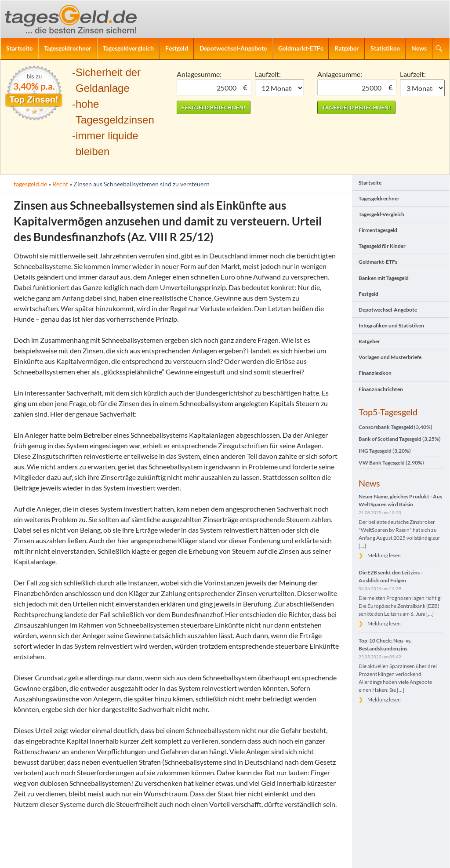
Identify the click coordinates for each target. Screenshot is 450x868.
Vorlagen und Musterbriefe (390, 357)
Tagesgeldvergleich (128, 48)
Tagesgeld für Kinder (382, 246)
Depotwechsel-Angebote (233, 48)
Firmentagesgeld (378, 230)
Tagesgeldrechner (68, 48)
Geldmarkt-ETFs (301, 48)
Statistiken (385, 48)
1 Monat (280, 88)
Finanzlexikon (375, 373)
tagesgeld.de (30, 184)
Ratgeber (347, 48)
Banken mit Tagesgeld (384, 278)
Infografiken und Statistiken (391, 325)
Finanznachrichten (381, 389)
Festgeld (177, 48)
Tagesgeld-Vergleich (381, 214)
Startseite (19, 48)
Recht (60, 184)
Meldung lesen (384, 555)
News (419, 48)
